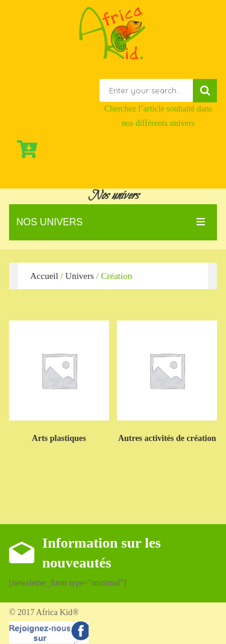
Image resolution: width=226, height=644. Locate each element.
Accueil (44, 276)
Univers (80, 276)
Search (205, 91)
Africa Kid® (57, 612)
